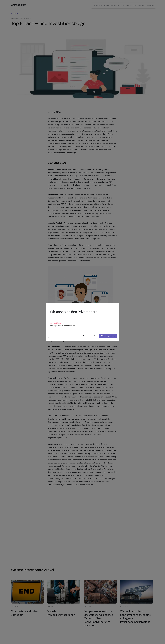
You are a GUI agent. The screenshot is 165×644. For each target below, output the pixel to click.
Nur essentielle (90, 336)
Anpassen (55, 336)
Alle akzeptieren (108, 336)
